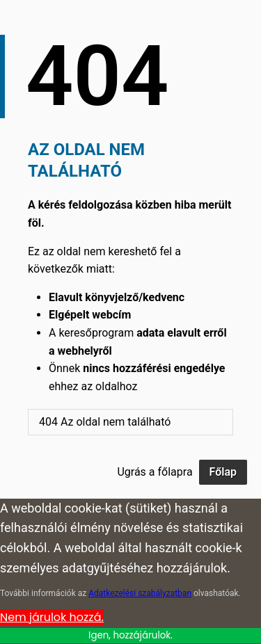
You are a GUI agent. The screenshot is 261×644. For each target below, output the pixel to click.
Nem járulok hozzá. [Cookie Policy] (52, 617)
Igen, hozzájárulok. (130, 635)
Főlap (223, 472)
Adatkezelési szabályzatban (140, 593)
